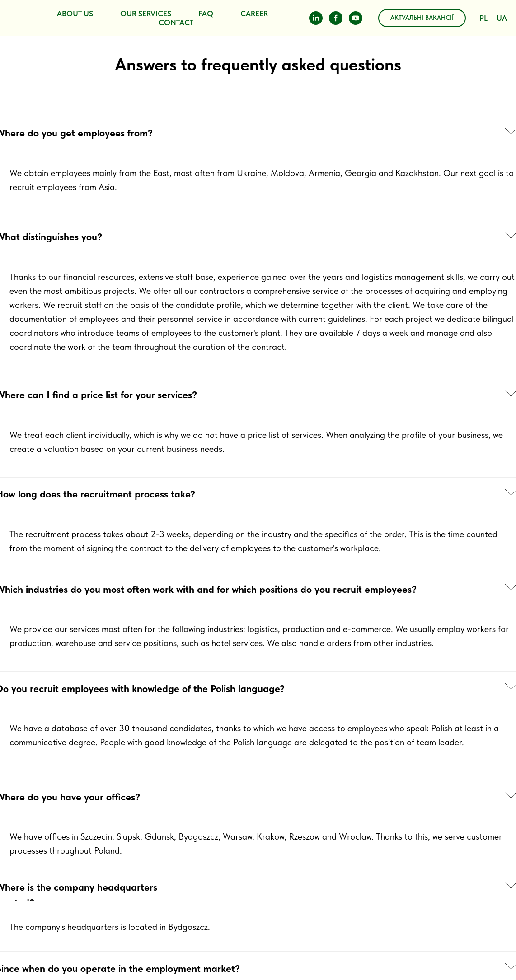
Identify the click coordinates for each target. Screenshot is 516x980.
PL (483, 18)
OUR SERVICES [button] (146, 14)
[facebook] (336, 18)
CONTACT (176, 23)
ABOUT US (75, 14)
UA (502, 18)
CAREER (254, 14)
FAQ (206, 14)
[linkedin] (316, 18)
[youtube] (356, 18)
